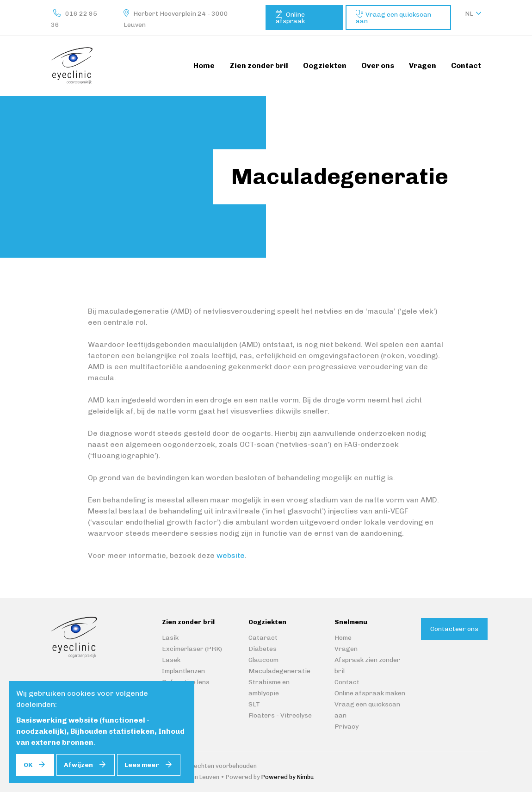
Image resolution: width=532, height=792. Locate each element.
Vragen (346, 649)
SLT (254, 704)
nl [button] (469, 14)
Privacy (346, 727)
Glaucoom (263, 660)
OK (28, 765)
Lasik (170, 638)
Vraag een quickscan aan (394, 18)
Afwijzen (78, 765)
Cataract (263, 638)
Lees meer (142, 765)
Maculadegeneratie (279, 671)
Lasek (171, 660)
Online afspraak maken (370, 693)
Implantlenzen (183, 671)
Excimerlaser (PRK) (192, 649)
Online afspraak (290, 18)
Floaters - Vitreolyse (280, 715)
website (231, 555)
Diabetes (263, 649)
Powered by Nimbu (288, 777)
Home (343, 638)
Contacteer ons (454, 629)
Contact (347, 682)
